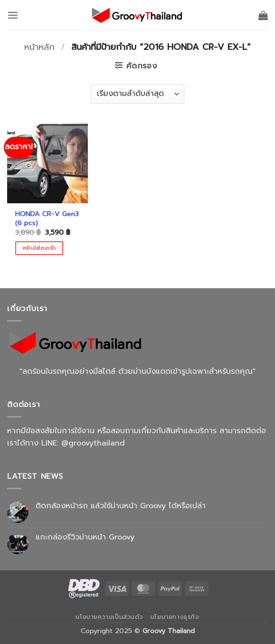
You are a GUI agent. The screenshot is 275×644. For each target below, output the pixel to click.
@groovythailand (93, 443)
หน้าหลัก (39, 47)
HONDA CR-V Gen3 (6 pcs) (47, 218)
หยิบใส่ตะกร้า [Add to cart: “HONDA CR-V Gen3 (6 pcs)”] (39, 248)
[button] (13, 15)
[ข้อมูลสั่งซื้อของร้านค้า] (137, 94)
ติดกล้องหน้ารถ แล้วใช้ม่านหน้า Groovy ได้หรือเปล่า (121, 506)
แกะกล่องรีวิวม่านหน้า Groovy (85, 537)
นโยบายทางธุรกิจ (175, 617)
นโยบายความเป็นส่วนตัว (109, 617)
